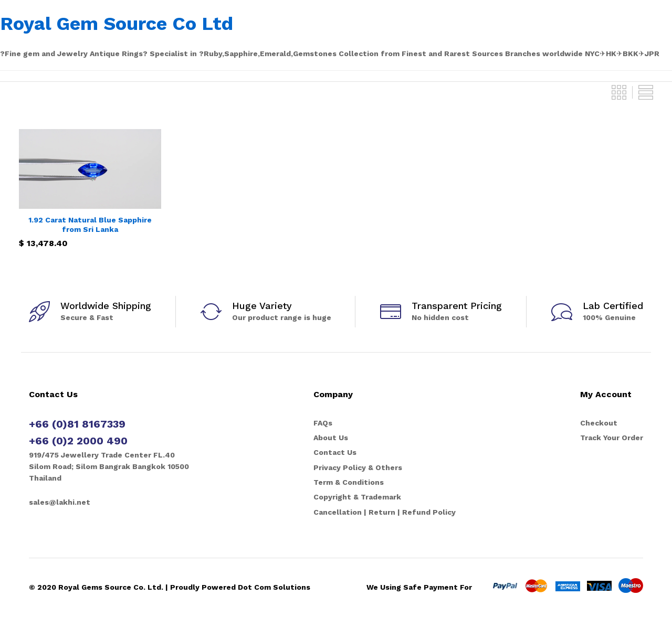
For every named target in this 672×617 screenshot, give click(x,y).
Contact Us (335, 452)
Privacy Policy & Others (358, 467)
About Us (331, 438)
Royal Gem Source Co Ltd (117, 24)
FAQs (323, 423)
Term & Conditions (349, 482)
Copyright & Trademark (357, 497)
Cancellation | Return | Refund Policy (385, 512)
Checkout (599, 423)
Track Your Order (612, 438)
